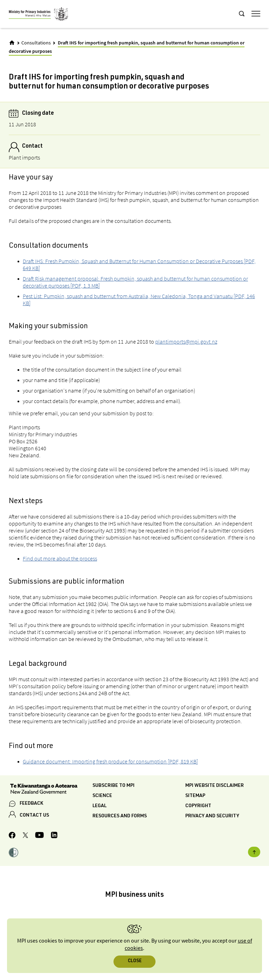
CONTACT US (34, 816)
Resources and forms (120, 816)
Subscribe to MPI (113, 786)
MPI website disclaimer (215, 786)
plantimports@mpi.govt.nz (186, 341)
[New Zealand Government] (51, 790)
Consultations (36, 43)
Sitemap (195, 796)
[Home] (12, 43)
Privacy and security (212, 816)
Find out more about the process (60, 558)
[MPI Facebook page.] (12, 836)
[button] (13, 853)
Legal (99, 806)
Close (135, 961)
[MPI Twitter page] (25, 836)
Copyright (198, 806)
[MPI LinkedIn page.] (54, 836)
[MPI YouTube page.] (39, 836)
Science (102, 796)
